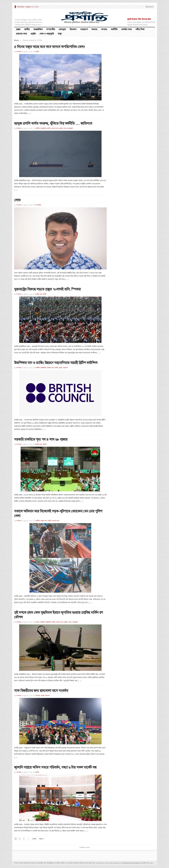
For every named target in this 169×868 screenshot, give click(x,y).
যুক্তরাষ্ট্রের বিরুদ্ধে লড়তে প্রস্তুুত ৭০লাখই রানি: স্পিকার (47, 289)
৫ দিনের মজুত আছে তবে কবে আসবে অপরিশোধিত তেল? (49, 47)
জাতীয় (27, 29)
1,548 (34, 839)
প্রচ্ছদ (18, 29)
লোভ (17, 200)
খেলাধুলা (62, 29)
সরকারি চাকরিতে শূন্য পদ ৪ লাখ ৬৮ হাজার (41, 439)
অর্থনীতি (114, 29)
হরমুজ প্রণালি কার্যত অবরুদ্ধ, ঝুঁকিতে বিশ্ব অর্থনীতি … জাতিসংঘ (53, 123)
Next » (42, 839)
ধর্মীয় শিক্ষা (140, 29)
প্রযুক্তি (33, 34)
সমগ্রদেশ (84, 29)
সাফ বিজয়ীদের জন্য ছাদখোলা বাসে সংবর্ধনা (41, 691)
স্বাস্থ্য (60, 34)
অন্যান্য (94, 29)
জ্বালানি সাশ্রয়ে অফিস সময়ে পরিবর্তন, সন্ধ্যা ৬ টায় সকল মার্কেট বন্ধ (55, 767)
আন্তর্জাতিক (38, 29)
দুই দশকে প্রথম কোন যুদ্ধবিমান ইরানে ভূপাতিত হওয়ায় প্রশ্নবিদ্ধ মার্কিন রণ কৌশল (58, 615)
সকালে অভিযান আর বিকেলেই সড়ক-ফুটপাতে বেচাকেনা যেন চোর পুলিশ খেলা (58, 514)
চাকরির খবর (126, 29)
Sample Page (85, 847)
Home (17, 40)
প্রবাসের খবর (21, 34)
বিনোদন (73, 29)
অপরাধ (104, 29)
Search (150, 7)
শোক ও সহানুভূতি (47, 34)
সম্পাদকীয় (51, 29)
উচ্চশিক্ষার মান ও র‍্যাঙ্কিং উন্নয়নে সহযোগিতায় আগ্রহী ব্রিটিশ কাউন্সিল (56, 363)
